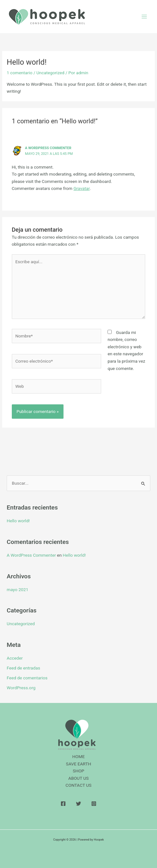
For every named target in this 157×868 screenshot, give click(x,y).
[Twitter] (78, 804)
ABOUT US (78, 778)
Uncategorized (50, 73)
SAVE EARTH (79, 764)
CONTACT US (78, 785)
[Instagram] (94, 804)
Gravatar (82, 188)
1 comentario (19, 73)
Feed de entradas (23, 668)
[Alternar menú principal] (144, 17)
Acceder (15, 658)
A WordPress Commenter (48, 148)
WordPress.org (21, 688)
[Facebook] (63, 804)
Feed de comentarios (27, 678)
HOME (79, 756)
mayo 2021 (18, 590)
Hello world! (18, 521)
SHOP (78, 771)
